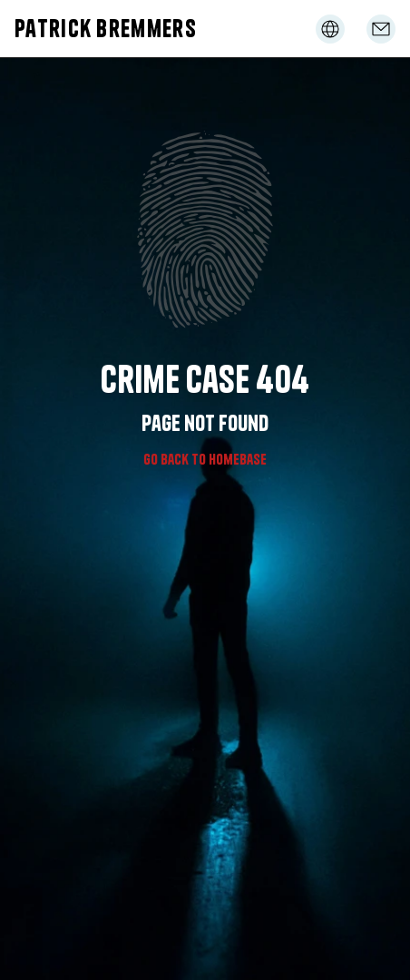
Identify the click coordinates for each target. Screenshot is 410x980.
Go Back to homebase (205, 459)
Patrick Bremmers (106, 29)
